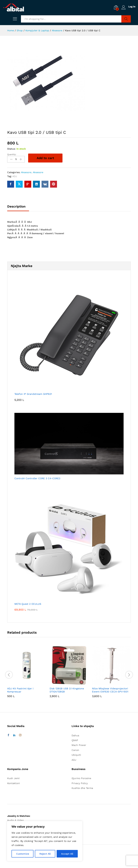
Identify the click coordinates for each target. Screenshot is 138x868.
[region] (45, 841)
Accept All (67, 854)
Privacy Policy (80, 783)
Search (126, 19)
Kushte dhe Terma (82, 788)
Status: (11, 149)
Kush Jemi (13, 778)
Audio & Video (15, 820)
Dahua (75, 735)
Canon (75, 750)
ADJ (15, 176)
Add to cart (45, 158)
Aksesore (26, 172)
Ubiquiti (76, 755)
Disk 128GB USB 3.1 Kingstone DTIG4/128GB (67, 690)
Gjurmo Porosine (81, 778)
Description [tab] (16, 206)
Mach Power (79, 745)
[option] (27, 674)
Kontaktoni (14, 783)
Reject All (45, 854)
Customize (23, 854)
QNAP (75, 740)
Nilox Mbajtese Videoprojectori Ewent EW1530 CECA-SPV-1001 (110, 690)
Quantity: (12, 154)
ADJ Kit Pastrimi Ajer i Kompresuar (20, 690)
